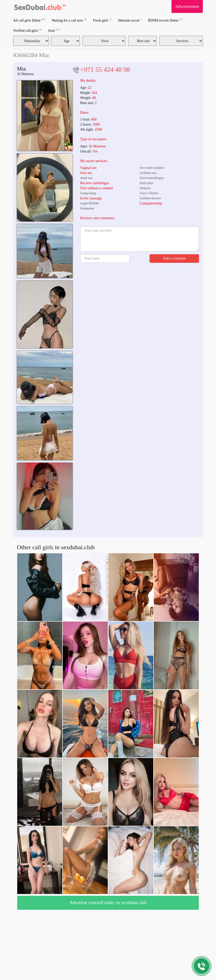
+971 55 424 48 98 (105, 70)
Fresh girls (102, 20)
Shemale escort (130, 20)
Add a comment (174, 258)
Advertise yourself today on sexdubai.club (108, 903)
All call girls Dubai (29, 20)
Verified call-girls (27, 30)
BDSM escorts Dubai (166, 20)
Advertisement (187, 6)
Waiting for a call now (69, 20)
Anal (54, 30)
